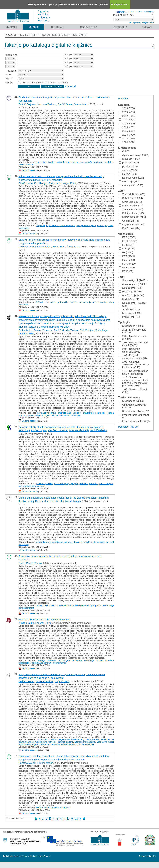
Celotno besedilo (30, 170)
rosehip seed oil (51, 605)
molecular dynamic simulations (93, 302)
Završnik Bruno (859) (132, 194)
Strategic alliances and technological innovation (44, 619)
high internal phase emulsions (61, 226)
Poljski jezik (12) (129, 317)
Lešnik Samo (44, 247)
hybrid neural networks (46, 742)
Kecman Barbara (47, 104)
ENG (132, 12)
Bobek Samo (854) (131, 198)
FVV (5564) (127, 260)
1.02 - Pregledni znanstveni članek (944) (134, 357)
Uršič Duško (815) (130, 202)
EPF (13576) (128, 237)
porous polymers (105, 226)
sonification (24, 228)
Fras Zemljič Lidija (79, 430)
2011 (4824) (127, 120)
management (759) (131, 185)
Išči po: (9, 79)
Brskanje (58, 27)
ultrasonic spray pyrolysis (66, 484)
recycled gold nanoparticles (31, 486)
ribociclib (73, 302)
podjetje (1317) (129, 163)
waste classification (46, 739)
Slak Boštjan (87, 330)
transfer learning (65, 742)
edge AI (35, 744)
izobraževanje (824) (131, 178)
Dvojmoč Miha (26, 334)
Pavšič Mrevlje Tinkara (66, 330)
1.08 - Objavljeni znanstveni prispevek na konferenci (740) (134, 364)
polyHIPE (40, 226)
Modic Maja (101, 330)
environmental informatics (64, 744)
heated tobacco (51, 808)
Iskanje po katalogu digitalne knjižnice (56, 35)
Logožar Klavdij (44, 623)
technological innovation (70, 660)
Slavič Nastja (26, 183)
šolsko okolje (34, 415)
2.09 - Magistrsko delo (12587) (133, 337)
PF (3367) (126, 271)
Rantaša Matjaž (27, 763)
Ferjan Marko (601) (131, 206)
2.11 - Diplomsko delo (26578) (132, 331)
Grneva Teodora (45, 681)
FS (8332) (126, 245)
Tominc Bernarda (43, 330)
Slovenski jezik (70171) (133, 280)
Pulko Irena (55, 183)
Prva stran (14, 35)
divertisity (85, 542)
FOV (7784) (127, 249)
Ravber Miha (42, 501)
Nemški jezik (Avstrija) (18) (133, 304)
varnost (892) (128, 170)
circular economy (86, 744)
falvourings (65, 808)
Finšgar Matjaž (45, 763)
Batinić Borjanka (27, 104)
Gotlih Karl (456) (129, 221)
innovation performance (55, 663)
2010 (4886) (127, 112)
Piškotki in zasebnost (145, 12)
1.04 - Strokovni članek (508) (133, 391)
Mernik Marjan (73, 501)
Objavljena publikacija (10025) (132, 406)
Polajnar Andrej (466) (132, 213)
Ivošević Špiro (39, 430)
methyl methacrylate (86, 226)
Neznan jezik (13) (130, 313)
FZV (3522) (127, 267)
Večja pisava (134, 22)
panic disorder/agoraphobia (90, 162)
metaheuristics (98, 542)
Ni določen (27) (129, 299)
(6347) (124, 151)
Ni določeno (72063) (132, 401)
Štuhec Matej (81, 104)
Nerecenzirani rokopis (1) (134, 421)
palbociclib (63, 302)
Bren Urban (59, 247)
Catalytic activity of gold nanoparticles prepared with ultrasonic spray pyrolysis (61, 427)
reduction (94, 484)
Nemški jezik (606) (131, 288)
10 (76, 819)
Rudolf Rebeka (99, 430)
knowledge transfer (94, 660)
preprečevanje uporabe (69, 413)
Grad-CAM (102, 742)
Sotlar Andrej (26, 330)
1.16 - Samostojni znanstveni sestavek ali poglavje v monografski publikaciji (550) (133, 381)
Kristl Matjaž (41, 183)
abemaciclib (50, 302)
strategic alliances (47, 660)
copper (39, 605)
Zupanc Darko (26, 623)
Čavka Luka (73, 247)
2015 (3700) (127, 135)
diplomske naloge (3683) (134, 155)
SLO (126, 12)
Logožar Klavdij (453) (132, 224)
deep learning (93, 739)
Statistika (120, 27)
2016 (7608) (127, 108)
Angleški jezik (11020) (133, 284)
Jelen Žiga (24, 430)
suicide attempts (26, 165)
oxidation (84, 484)
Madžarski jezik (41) (131, 295)
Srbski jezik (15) (129, 309)
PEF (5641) (127, 256)
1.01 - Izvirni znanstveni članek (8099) (134, 344)
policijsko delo (48, 415)
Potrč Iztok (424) (130, 228)
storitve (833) (128, 174)
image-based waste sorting (71, 739)
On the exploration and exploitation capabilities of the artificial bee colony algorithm (64, 498)
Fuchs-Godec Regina (30, 563)
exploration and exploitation (50, 542)
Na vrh (135, 427)
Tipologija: (11, 71)
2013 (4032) (127, 127)
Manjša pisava (148, 22)
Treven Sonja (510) (131, 209)
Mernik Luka (57, 501)
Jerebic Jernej (26, 501)
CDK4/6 (40, 302)
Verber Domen (26, 681)
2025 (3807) (127, 131)
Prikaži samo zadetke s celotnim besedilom (44, 82)
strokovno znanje (72, 415)
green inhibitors (66, 605)
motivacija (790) (129, 181)
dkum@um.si (45, 856)
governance (37, 663)
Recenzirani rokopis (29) (134, 411)
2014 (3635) (127, 138)
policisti (60, 415)
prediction (109, 162)
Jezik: (9, 75)
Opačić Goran (65, 104)
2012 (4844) (127, 116)
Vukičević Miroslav (58, 430)
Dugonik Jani (62, 681)
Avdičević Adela (27, 247)
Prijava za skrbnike (147, 856)
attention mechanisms (85, 742)
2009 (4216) (127, 123)
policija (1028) (128, 166)
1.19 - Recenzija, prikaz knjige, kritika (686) (133, 372)
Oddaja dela (89, 27)
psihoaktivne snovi (47, 413)
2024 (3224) (127, 142)
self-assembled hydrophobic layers (91, 605)
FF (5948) (126, 252)
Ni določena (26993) (132, 326)
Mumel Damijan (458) (132, 217)
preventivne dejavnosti (94, 413)
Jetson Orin (46, 744)
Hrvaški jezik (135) (131, 292)
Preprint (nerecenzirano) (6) (134, 416)
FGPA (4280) (128, 264)
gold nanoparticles (44, 484)
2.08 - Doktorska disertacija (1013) (130, 350)
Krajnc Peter (69, 183)
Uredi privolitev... (120, 4)
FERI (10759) (128, 241)
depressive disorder (45, 162)
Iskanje (34, 27)
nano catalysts (106, 484)
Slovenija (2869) (129, 159)
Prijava (147, 27)
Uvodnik (11, 27)
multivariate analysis (66, 162)
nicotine (39, 808)
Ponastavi (70, 86)
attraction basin (72, 542)
